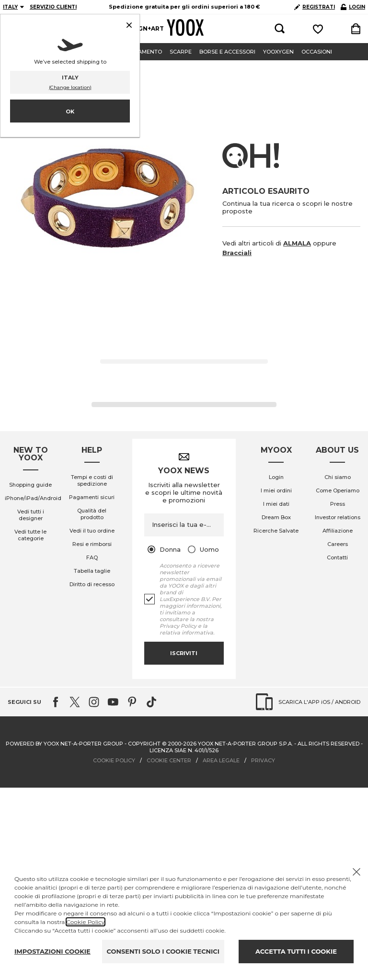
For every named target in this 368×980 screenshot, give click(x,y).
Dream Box (276, 517)
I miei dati (276, 504)
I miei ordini (276, 490)
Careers (338, 544)
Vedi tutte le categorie (30, 535)
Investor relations (338, 517)
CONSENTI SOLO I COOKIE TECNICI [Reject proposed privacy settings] (163, 951)
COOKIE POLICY (114, 760)
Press (338, 504)
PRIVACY (263, 760)
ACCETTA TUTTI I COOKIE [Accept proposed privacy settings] (296, 951)
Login (276, 477)
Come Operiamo (338, 490)
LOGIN (353, 7)
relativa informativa (186, 633)
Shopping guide (30, 485)
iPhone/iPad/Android (33, 498)
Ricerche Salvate (276, 531)
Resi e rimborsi (92, 544)
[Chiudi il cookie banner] (356, 872)
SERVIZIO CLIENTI (53, 7)
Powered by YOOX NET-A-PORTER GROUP (64, 744)
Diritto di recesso (92, 584)
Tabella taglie (92, 571)
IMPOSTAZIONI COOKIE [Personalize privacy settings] (52, 951)
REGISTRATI (315, 7)
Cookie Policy (86, 922)
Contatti (337, 557)
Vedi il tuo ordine (92, 531)
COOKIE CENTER (169, 760)
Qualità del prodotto (92, 514)
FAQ (92, 557)
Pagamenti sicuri (92, 497)
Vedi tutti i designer (31, 515)
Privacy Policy (178, 626)
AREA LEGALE (221, 760)
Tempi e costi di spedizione (92, 480)
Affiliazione (338, 531)
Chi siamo (338, 477)
